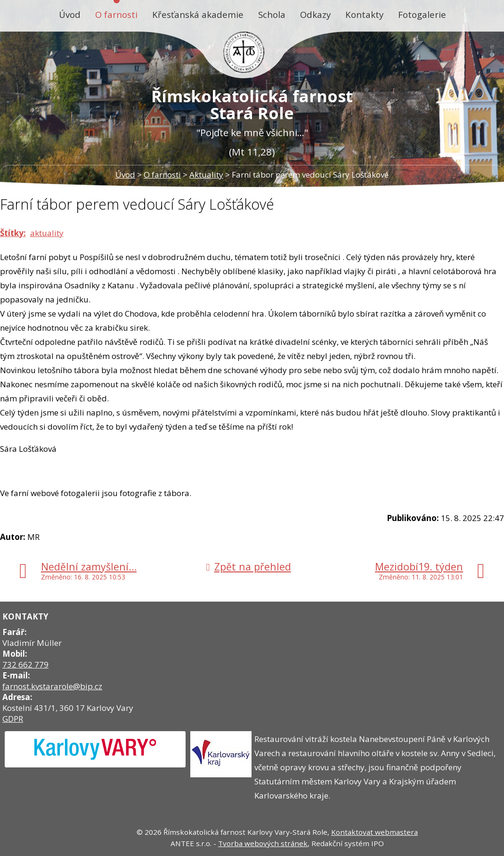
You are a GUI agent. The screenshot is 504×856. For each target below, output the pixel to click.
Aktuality (206, 175)
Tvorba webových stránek (263, 843)
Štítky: (13, 233)
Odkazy (315, 14)
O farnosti (116, 14)
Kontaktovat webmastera (374, 832)
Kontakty (364, 14)
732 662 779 (25, 664)
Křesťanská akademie (198, 14)
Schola (272, 14)
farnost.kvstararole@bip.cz (52, 686)
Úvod (70, 14)
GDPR (13, 719)
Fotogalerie (422, 14)
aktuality (47, 233)
